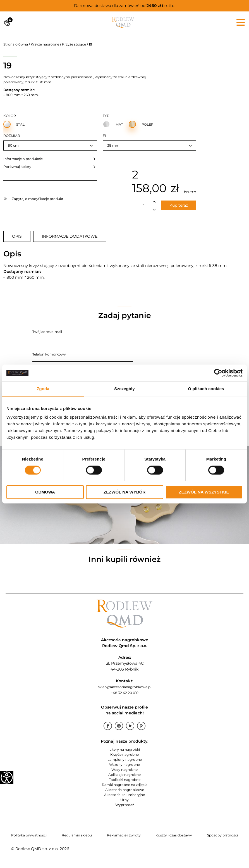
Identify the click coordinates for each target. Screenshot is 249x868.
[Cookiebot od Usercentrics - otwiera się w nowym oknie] (218, 373)
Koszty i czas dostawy (174, 835)
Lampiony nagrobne (125, 759)
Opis (17, 236)
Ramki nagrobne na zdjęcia (125, 785)
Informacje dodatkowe (70, 236)
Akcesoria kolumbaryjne (124, 795)
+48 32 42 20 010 (125, 693)
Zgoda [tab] (43, 389)
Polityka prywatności (29, 835)
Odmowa (45, 492)
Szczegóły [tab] (124, 389)
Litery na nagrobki (125, 749)
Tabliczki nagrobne (125, 780)
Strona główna (16, 44)
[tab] (17, 236)
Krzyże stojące (74, 44)
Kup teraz (179, 205)
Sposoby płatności (222, 835)
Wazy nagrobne (124, 770)
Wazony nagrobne (124, 765)
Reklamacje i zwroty (124, 835)
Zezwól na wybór (124, 492)
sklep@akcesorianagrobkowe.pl (125, 687)
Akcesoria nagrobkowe (125, 790)
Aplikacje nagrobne (124, 775)
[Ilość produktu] (144, 206)
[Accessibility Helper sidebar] (7, 778)
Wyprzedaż (125, 805)
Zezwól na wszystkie (204, 492)
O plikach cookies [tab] (206, 389)
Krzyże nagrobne (45, 44)
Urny (124, 800)
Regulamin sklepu (77, 835)
